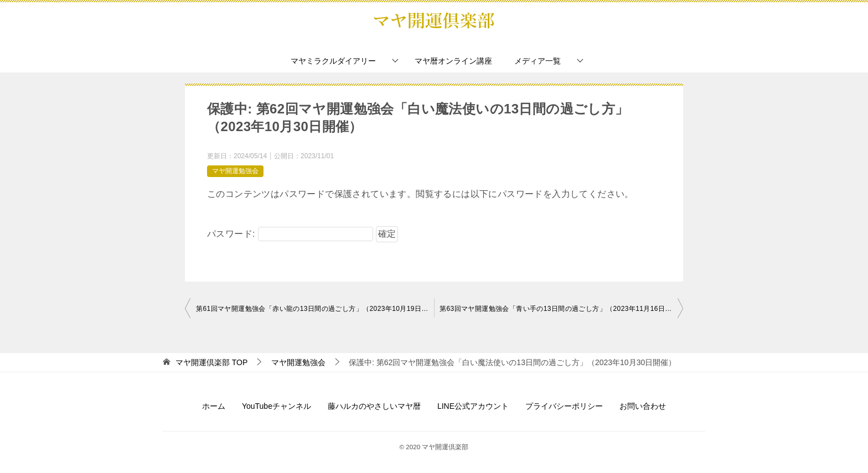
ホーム (214, 406)
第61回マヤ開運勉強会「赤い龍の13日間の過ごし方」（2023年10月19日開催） (315, 309)
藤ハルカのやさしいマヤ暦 (374, 406)
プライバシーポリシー (564, 406)
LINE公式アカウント (473, 406)
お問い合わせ (643, 406)
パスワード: (290, 234)
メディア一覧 (538, 61)
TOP (211, 362)
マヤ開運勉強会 (235, 171)
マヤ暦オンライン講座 (453, 61)
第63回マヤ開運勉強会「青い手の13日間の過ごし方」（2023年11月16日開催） (561, 309)
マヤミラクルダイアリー (333, 61)
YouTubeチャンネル (277, 406)
